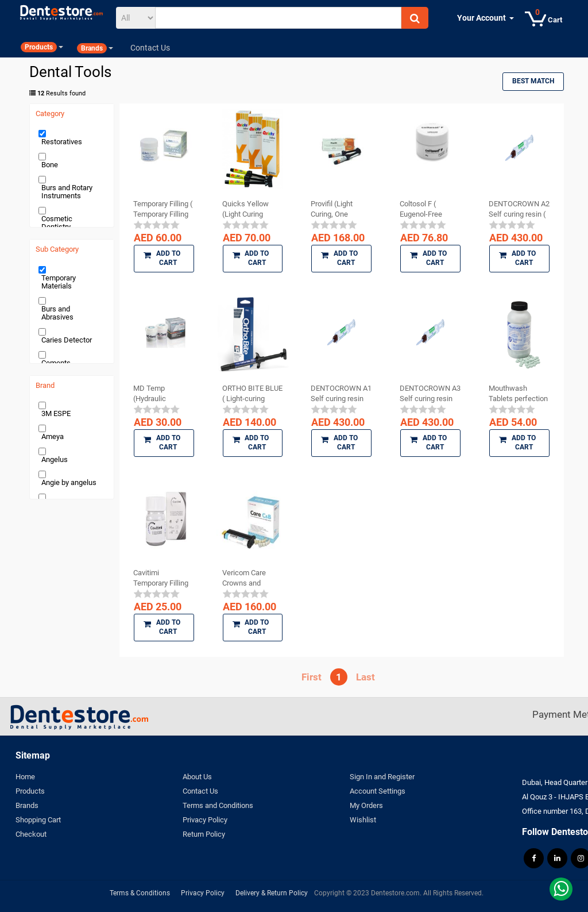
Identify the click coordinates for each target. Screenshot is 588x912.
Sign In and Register (382, 777)
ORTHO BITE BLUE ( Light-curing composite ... (252, 394)
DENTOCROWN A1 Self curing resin (341, 393)
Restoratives (62, 142)
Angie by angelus (69, 482)
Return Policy (204, 834)
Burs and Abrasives (57, 313)
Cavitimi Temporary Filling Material (161, 578)
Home (25, 777)
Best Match (533, 81)
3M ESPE (56, 413)
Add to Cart (162, 258)
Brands (27, 805)
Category (50, 114)
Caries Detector (67, 340)
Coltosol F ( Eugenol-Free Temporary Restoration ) (421, 209)
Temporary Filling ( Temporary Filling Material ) (163, 209)
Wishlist (363, 820)
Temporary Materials (59, 282)
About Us (197, 777)
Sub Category (57, 249)
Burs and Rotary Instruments (67, 192)
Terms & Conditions (140, 893)
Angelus (55, 459)
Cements (56, 363)
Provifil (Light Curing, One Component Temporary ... (332, 209)
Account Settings (378, 791)
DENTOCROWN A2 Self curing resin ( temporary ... (519, 209)
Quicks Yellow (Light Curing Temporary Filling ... (250, 209)
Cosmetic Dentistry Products (57, 227)
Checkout (31, 834)
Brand (45, 386)
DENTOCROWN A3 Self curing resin (430, 393)
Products (30, 791)
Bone (50, 165)
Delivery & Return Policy (272, 893)
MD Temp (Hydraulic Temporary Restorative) (153, 394)
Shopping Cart (38, 820)
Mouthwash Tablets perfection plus (518, 394)
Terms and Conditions (218, 805)
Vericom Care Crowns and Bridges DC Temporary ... (244, 578)
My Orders (366, 805)
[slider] (157, 225)
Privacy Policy (205, 820)
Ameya (53, 436)
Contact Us (200, 791)
